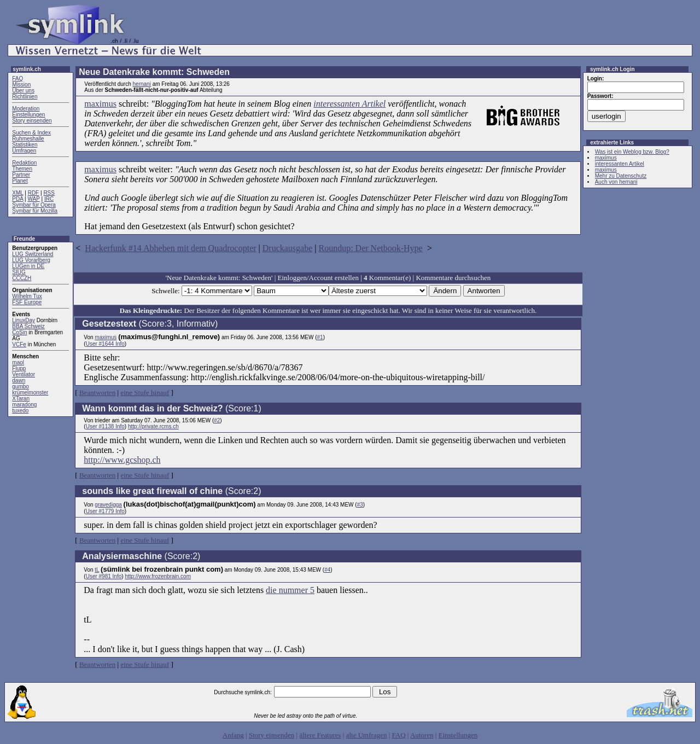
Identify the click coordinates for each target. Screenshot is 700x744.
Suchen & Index (31, 133)
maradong (24, 405)
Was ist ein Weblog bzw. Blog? (632, 152)
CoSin (19, 332)
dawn (19, 380)
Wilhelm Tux (27, 296)
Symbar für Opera (34, 205)
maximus (100, 104)
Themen (22, 169)
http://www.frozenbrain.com (158, 576)
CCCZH (22, 278)
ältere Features (320, 735)
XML (17, 193)
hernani (142, 84)
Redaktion (24, 163)
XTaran (21, 399)
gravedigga (108, 505)
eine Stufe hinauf (145, 393)
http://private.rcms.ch (153, 426)
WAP (33, 199)
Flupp (19, 368)
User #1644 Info (105, 344)
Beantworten (97, 393)
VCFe (19, 344)
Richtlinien (25, 97)
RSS (49, 193)
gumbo (21, 386)
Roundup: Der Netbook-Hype (371, 248)
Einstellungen (28, 115)
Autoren (422, 735)
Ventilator (24, 374)
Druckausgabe (288, 248)
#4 (327, 570)
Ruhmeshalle (28, 139)
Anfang (233, 735)
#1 (320, 337)
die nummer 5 (290, 590)
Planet (20, 181)
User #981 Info (104, 576)
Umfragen (24, 151)
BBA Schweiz (28, 326)
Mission (21, 85)
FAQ (17, 79)
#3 (360, 505)
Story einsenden (32, 121)
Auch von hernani (616, 182)
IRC (49, 199)
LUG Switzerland (33, 254)
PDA (17, 199)
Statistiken (25, 145)
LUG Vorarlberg (31, 260)
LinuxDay (24, 320)
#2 (217, 420)
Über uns (23, 91)
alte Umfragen (367, 735)
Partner (21, 175)
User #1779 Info (105, 511)
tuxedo (20, 411)
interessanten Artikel (349, 104)
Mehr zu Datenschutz (621, 176)
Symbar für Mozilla (35, 211)
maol (18, 362)
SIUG (19, 272)
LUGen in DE (28, 266)
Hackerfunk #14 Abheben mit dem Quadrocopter (170, 248)
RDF (34, 193)
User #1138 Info (105, 426)
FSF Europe (27, 302)
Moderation (26, 109)
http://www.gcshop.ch (122, 460)
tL (97, 570)
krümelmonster (30, 393)
